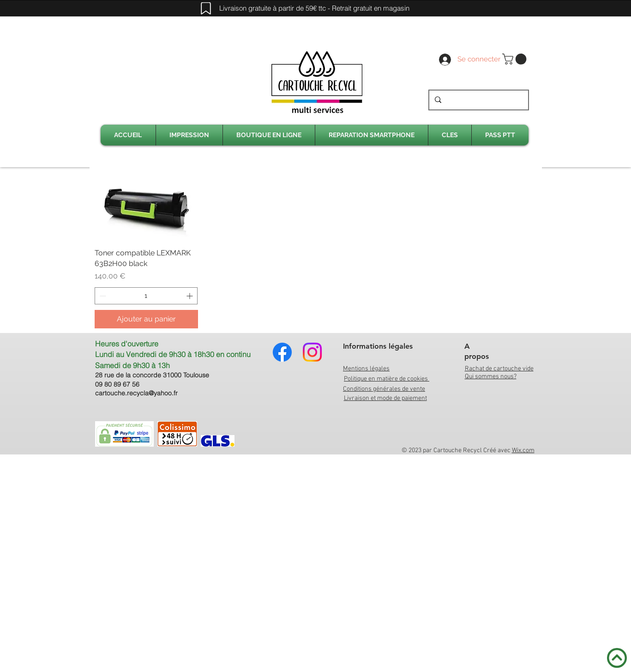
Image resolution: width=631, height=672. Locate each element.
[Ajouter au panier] (147, 319)
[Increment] (190, 296)
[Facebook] (282, 352)
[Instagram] (312, 352)
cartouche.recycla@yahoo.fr (136, 393)
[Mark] (206, 8)
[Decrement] (102, 296)
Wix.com (523, 451)
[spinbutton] (146, 296)
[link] (516, 59)
